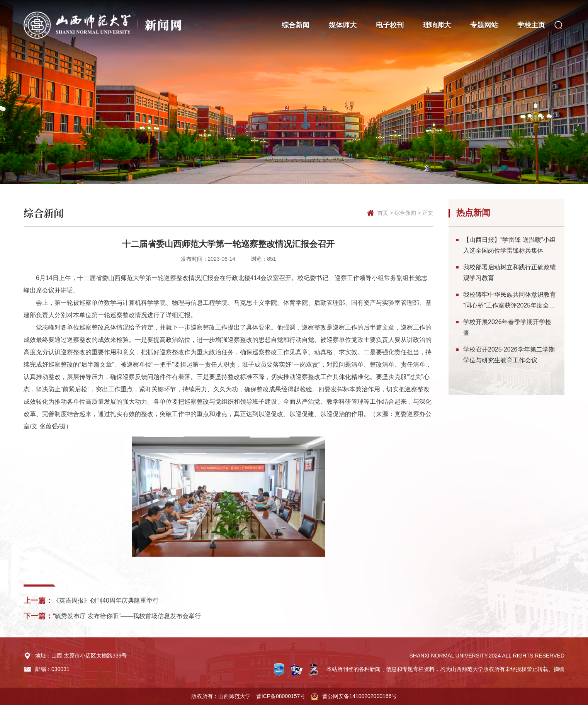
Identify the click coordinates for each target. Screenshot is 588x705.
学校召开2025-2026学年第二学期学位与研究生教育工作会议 (509, 355)
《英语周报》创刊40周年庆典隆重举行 (106, 601)
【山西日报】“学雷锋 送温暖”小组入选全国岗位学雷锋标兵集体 (509, 245)
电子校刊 (390, 25)
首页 (383, 213)
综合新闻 (296, 25)
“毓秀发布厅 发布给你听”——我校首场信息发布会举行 (127, 616)
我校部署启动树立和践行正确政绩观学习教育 (510, 273)
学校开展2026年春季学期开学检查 (507, 327)
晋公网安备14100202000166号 (359, 696)
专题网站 (484, 25)
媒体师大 (343, 25)
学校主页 (531, 25)
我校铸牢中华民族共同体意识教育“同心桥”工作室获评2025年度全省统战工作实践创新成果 (510, 301)
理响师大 (437, 25)
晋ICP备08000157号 (281, 696)
